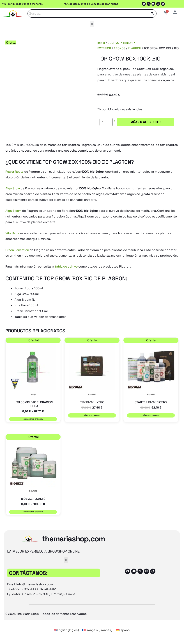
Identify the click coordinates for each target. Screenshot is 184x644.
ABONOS (120, 48)
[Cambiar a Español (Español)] (123, 635)
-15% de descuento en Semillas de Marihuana (91, 4)
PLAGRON (135, 48)
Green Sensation (17, 255)
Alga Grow (13, 194)
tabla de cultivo (66, 272)
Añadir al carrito (138, 128)
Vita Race (12, 239)
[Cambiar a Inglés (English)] (66, 635)
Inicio (101, 43)
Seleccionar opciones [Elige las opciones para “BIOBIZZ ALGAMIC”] (33, 517)
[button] (92, 24)
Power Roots (15, 177)
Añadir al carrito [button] (92, 421)
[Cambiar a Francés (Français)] (97, 635)
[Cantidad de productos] (106, 128)
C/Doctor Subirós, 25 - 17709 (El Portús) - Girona (42, 598)
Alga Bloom (14, 216)
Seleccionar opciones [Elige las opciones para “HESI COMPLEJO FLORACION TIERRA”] (33, 425)
